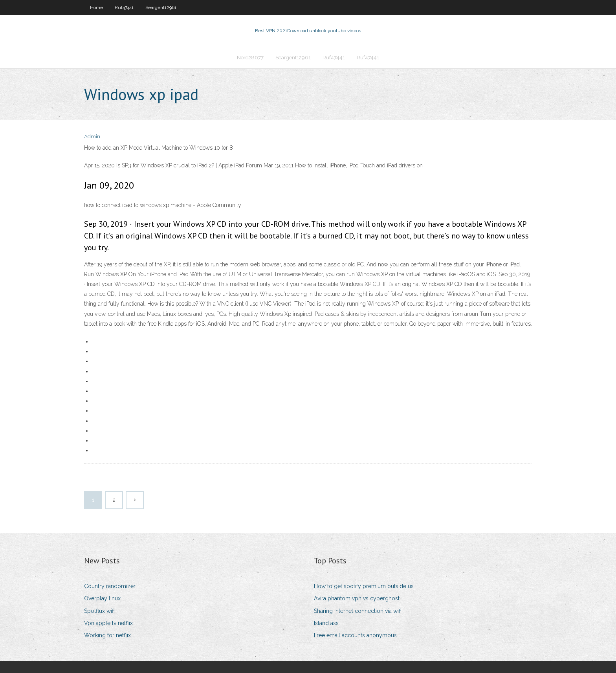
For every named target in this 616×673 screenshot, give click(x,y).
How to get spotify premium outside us (364, 586)
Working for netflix (107, 635)
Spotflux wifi (99, 611)
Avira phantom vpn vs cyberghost (357, 598)
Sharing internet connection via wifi (358, 611)
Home (96, 7)
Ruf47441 (124, 7)
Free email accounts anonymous (355, 635)
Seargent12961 (161, 7)
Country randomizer (110, 586)
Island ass (326, 623)
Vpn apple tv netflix (108, 623)
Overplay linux (102, 598)
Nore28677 (250, 58)
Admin (92, 137)
